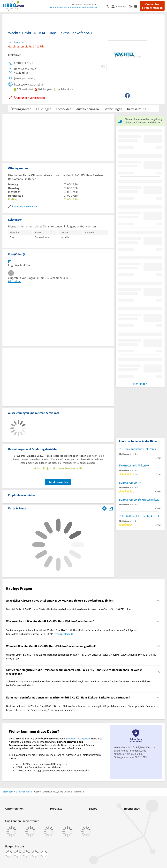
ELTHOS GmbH (128, 483)
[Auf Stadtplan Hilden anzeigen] (111, 508)
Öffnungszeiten (21, 109)
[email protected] (63, 634)
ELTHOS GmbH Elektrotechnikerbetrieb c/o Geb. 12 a (140, 500)
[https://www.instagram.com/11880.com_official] (18, 854)
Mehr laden (140, 384)
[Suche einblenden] (109, 6)
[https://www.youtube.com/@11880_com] (44, 854)
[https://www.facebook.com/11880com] (9, 854)
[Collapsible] (158, 601)
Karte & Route (137, 109)
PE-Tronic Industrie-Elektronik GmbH (140, 449)
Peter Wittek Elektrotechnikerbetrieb (140, 516)
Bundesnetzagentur (79, 738)
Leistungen (44, 109)
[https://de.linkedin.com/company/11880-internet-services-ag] (35, 854)
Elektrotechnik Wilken (132, 465)
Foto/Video (64, 109)
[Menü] (137, 6)
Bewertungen (113, 109)
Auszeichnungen (88, 109)
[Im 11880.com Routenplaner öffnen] (104, 508)
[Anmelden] (120, 6)
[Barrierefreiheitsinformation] (132, 6)
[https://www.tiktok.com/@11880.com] (26, 854)
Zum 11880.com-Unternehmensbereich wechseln (74, 7)
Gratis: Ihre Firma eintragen (152, 6)
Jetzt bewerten (58, 482)
